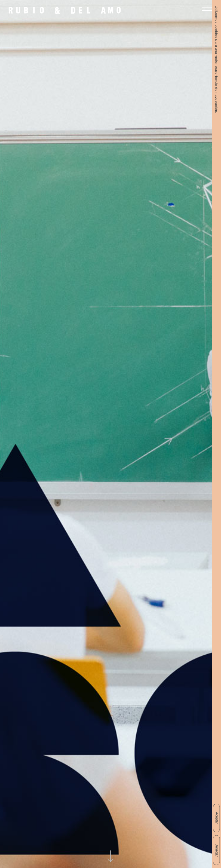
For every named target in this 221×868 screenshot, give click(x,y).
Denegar (217, 850)
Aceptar (217, 818)
